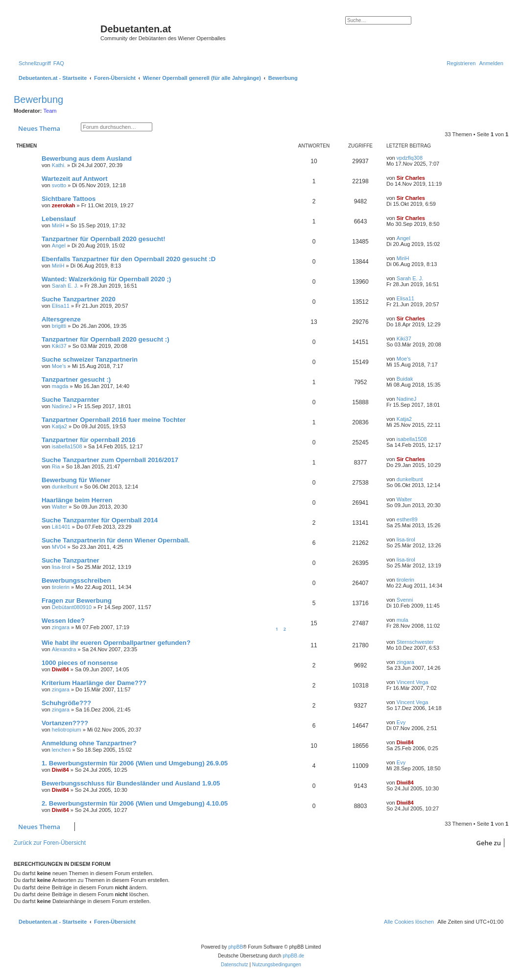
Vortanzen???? (65, 723)
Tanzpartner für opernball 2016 (89, 440)
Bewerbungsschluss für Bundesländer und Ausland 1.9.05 (131, 783)
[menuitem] (59, 63)
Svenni (405, 600)
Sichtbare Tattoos (69, 199)
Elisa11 (61, 306)
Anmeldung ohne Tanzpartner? (89, 743)
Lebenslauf (59, 219)
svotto (59, 185)
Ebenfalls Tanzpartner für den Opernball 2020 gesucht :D (129, 259)
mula (403, 620)
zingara (61, 627)
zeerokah (64, 205)
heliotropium (67, 730)
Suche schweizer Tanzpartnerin (90, 359)
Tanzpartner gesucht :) (76, 380)
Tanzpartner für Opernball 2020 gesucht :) (106, 339)
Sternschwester (415, 642)
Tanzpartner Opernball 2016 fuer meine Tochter (114, 420)
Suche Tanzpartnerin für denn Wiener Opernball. (116, 540)
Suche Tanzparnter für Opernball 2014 (100, 520)
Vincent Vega (413, 682)
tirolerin (61, 587)
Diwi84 (60, 669)
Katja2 (59, 426)
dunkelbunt (65, 487)
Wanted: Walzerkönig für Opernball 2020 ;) (106, 279)
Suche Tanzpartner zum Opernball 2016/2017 (110, 460)
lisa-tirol (406, 539)
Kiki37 (59, 346)
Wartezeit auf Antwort (75, 179)
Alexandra (64, 649)
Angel (59, 245)
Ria (56, 466)
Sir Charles (411, 178)
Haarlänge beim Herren (77, 500)
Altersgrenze (61, 319)
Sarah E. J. (65, 286)
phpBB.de (293, 956)
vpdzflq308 (410, 158)
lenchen (61, 750)
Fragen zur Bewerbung (77, 600)
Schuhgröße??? (66, 703)
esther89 (407, 519)
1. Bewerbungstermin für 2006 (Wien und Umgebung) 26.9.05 (135, 763)
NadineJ (62, 406)
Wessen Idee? (63, 621)
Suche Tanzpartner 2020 (79, 299)
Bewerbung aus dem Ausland (87, 159)
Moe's (59, 366)
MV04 (59, 547)
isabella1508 (67, 446)
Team (50, 111)
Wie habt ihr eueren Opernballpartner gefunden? (116, 643)
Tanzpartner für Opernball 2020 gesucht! (104, 239)
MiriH (58, 225)
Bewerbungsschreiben (76, 580)
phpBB (236, 947)
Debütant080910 (72, 607)
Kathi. (59, 165)
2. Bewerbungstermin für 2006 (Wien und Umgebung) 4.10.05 (135, 803)
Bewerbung (38, 99)
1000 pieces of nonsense (80, 663)
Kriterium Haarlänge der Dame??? (94, 683)
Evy (401, 722)
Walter (59, 507)
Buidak (405, 379)
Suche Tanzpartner (71, 560)
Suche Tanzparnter (71, 400)
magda (60, 386)
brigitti (59, 326)
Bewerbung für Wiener (76, 480)
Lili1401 (61, 527)
